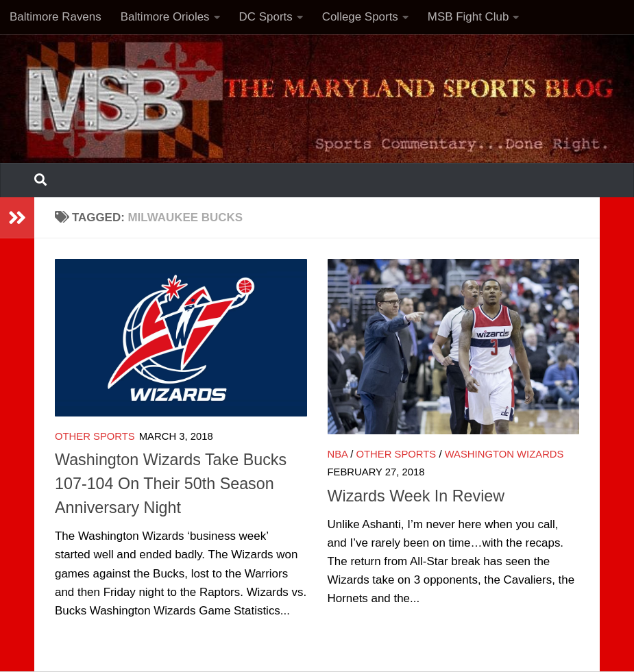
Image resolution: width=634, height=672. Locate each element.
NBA (338, 454)
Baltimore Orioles (165, 17)
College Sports (360, 17)
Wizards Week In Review (416, 496)
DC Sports (266, 17)
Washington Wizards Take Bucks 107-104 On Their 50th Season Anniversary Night (171, 484)
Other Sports (95, 436)
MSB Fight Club (468, 17)
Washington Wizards (504, 454)
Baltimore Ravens (56, 17)
